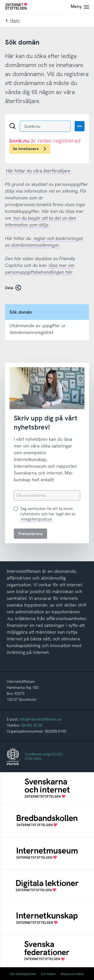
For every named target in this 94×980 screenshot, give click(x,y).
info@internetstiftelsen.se (40, 719)
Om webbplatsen (23, 974)
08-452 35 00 (32, 725)
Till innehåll (0, 0)
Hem (15, 20)
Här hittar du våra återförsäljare (38, 171)
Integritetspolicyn (37, 519)
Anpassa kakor (73, 974)
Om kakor (49, 974)
